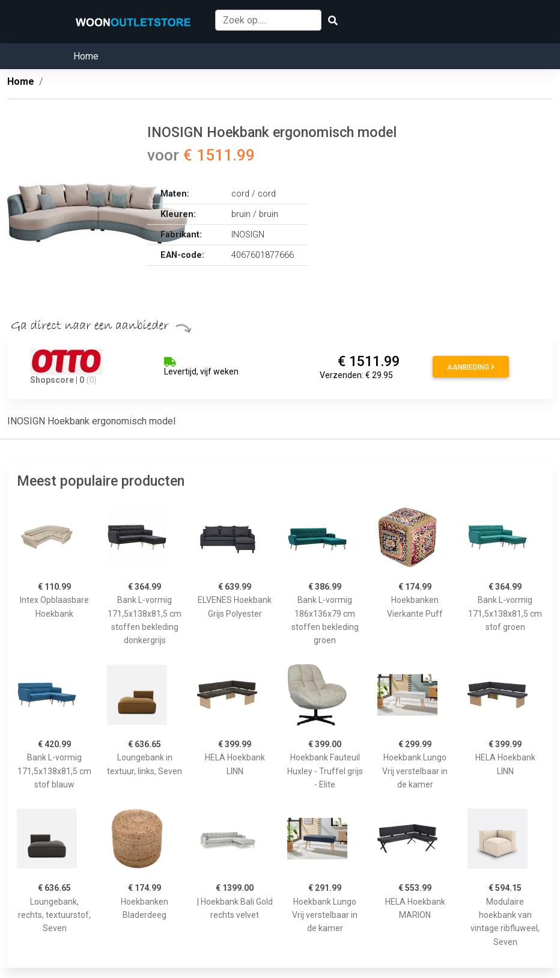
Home (86, 56)
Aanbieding (471, 367)
